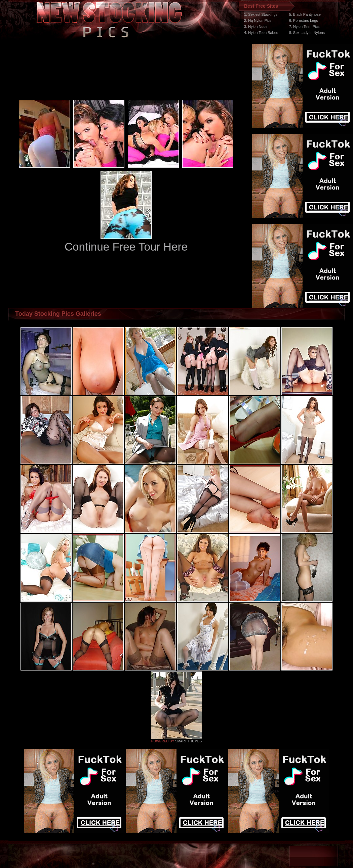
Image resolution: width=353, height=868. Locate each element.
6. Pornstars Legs (304, 20)
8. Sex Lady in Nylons (307, 33)
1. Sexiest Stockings (261, 14)
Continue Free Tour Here (126, 247)
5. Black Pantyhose (305, 14)
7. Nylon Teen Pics (304, 27)
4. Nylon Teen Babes (261, 33)
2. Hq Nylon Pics (258, 20)
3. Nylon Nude (256, 27)
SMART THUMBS (188, 741)
